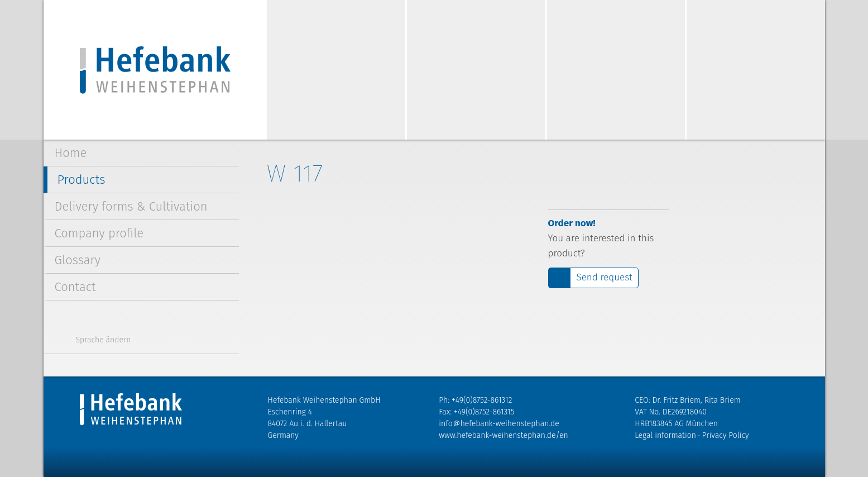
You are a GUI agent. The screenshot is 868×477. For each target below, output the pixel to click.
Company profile (99, 233)
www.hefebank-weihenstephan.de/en (503, 435)
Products (81, 180)
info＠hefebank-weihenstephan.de (499, 424)
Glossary (78, 260)
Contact (75, 287)
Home (71, 153)
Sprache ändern (104, 340)
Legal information (665, 435)
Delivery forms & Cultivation (131, 206)
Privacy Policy (726, 435)
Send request (605, 277)
